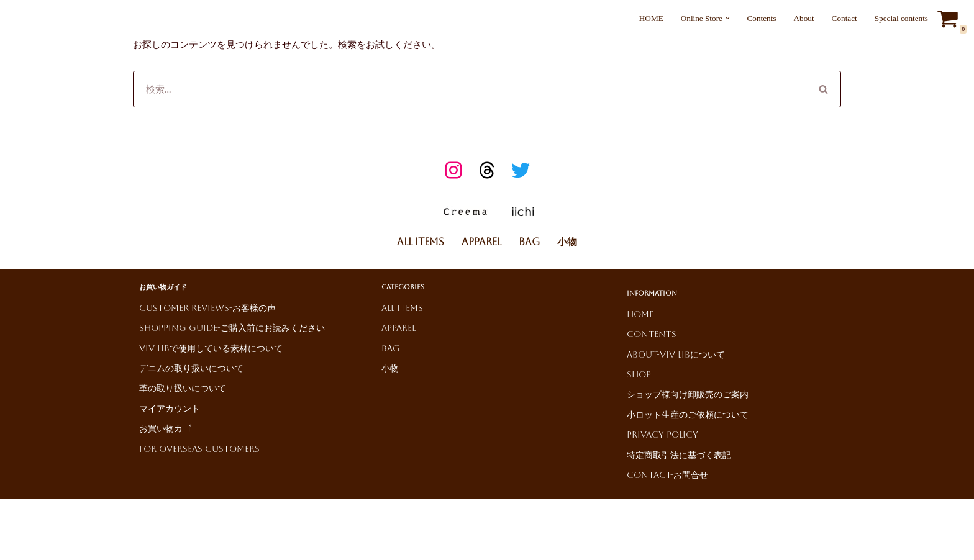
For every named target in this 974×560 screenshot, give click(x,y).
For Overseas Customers (199, 448)
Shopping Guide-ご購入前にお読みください (232, 327)
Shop (639, 373)
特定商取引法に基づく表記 (679, 454)
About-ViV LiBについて (676, 353)
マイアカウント (170, 407)
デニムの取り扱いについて (191, 367)
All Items (421, 241)
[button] (734, 18)
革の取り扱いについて (183, 387)
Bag (529, 241)
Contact (848, 19)
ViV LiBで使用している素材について (211, 347)
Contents (767, 19)
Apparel (481, 241)
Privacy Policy (662, 433)
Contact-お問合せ (667, 474)
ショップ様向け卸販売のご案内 (688, 393)
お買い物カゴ (165, 427)
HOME (660, 19)
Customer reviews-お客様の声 (207, 307)
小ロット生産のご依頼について (688, 413)
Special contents (903, 19)
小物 (567, 241)
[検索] (470, 88)
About (808, 19)
